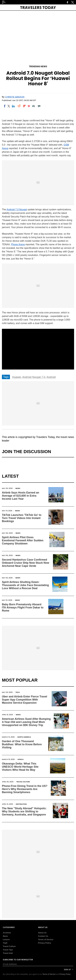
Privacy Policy (45, 943)
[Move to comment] (39, 106)
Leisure (6, 939)
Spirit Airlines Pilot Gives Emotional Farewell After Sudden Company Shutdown (23, 540)
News (18, 488)
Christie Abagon (15, 97)
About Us (42, 933)
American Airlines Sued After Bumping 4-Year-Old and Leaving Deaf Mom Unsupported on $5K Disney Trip (26, 722)
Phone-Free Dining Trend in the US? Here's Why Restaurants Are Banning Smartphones (25, 789)
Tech (17, 692)
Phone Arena (18, 244)
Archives (7, 933)
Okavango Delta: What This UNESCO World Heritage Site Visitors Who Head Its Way (20, 767)
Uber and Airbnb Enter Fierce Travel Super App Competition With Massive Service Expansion (24, 700)
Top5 (5, 943)
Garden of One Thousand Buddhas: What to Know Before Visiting (22, 744)
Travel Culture (23, 782)
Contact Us (43, 936)
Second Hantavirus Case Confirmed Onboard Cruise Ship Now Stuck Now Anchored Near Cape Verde (26, 563)
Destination (21, 804)
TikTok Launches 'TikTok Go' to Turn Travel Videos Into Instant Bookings (22, 518)
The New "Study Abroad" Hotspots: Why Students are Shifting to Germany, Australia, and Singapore (24, 811)
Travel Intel (8, 953)
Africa (20, 759)
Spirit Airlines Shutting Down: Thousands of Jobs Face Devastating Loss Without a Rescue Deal (25, 585)
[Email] (33, 106)
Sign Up (67, 970)
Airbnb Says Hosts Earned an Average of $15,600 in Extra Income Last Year (21, 496)
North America (24, 737)
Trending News (38, 66)
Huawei (17, 377)
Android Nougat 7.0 (34, 377)
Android (51, 377)
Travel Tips (8, 950)
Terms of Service (46, 939)
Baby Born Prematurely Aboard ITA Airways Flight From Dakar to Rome (23, 608)
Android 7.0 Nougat (17, 209)
